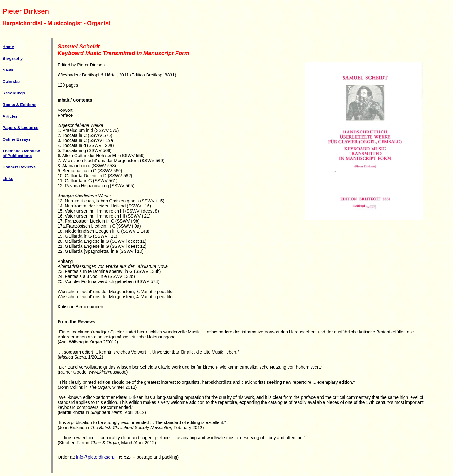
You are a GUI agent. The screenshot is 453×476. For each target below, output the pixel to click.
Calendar (11, 81)
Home (8, 47)
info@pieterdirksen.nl (97, 457)
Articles (10, 116)
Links (8, 179)
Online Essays (17, 139)
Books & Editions (20, 105)
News (8, 70)
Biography (13, 58)
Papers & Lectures (20, 128)
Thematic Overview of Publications (21, 153)
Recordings (14, 93)
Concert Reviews (19, 167)
